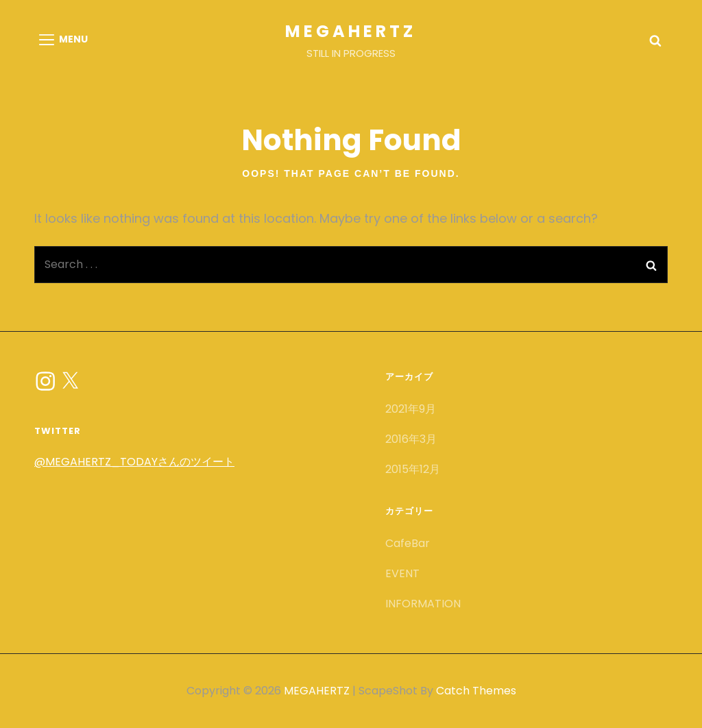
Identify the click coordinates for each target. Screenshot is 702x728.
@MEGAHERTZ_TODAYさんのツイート (134, 462)
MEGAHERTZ (351, 31)
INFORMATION (423, 604)
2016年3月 (411, 439)
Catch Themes (476, 691)
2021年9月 (411, 409)
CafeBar (408, 543)
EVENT (402, 573)
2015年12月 (413, 469)
